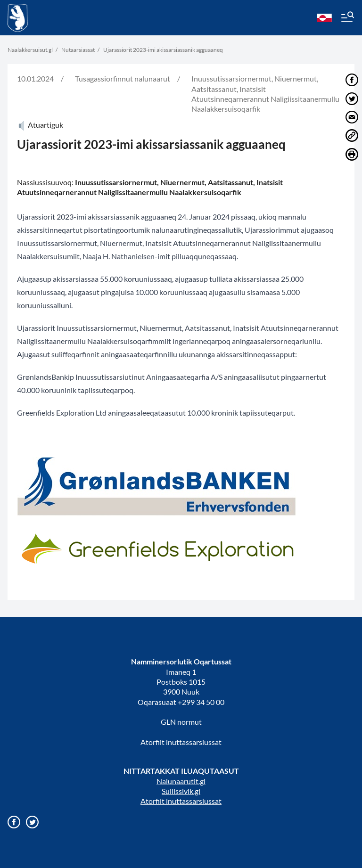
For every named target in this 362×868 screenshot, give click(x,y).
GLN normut (181, 722)
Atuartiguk (40, 125)
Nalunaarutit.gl (181, 781)
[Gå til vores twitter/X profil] (32, 822)
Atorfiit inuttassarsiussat (181, 742)
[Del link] (352, 135)
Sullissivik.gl (181, 791)
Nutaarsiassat (78, 50)
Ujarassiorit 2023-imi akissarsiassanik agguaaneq (163, 50)
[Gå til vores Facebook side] (14, 822)
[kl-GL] (324, 18)
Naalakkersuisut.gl (30, 50)
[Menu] (347, 18)
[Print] (352, 154)
